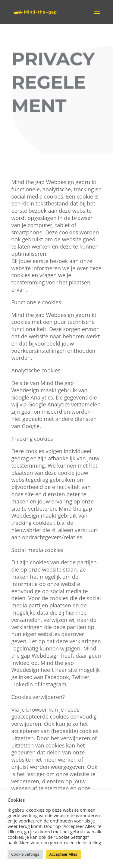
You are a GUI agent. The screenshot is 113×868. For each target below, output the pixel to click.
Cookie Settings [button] (25, 854)
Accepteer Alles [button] (63, 854)
